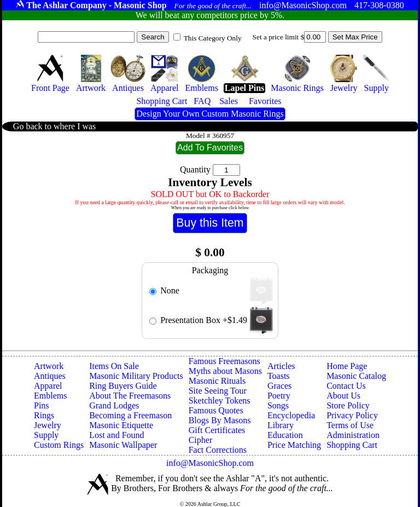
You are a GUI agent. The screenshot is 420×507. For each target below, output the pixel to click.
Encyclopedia (291, 415)
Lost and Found (116, 435)
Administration (353, 435)
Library (281, 425)
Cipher (201, 440)
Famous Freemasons (224, 361)
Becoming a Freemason (130, 415)
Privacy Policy (352, 415)
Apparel (48, 386)
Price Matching (294, 445)
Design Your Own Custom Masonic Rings (210, 114)
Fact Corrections (218, 450)
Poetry (279, 396)
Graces (279, 386)
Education (285, 435)
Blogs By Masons (220, 420)
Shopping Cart (352, 445)
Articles (281, 366)
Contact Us (346, 386)
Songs (278, 405)
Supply (46, 435)
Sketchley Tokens (220, 401)
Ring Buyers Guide (123, 386)
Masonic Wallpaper (123, 445)
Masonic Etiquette (121, 425)
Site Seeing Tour (218, 391)
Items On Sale (114, 366)
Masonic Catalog (356, 376)
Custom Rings (59, 445)
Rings (44, 415)
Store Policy (348, 405)
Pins (42, 405)
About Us (343, 396)
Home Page (347, 366)
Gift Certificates (217, 430)
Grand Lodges (114, 405)
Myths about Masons (225, 371)
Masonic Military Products (136, 376)
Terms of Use (350, 425)
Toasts (279, 376)
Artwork (49, 366)
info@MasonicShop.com (210, 463)
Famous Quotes (216, 410)
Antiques (50, 376)
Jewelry (48, 425)
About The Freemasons (130, 396)
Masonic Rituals (217, 381)
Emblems (50, 396)
